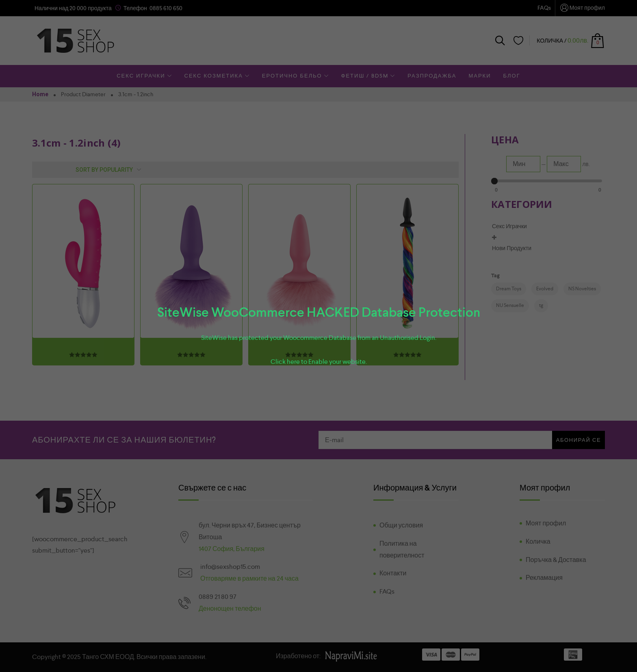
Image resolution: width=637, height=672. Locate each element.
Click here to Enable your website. (319, 362)
